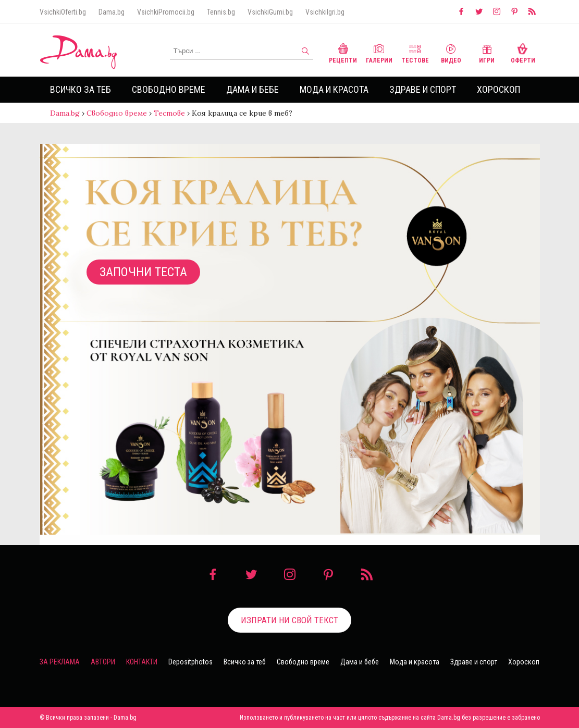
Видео (451, 52)
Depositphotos (190, 662)
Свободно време (169, 89)
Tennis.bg (221, 12)
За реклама (60, 662)
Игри (487, 52)
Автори (103, 662)
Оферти (523, 52)
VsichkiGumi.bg (270, 12)
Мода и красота (334, 89)
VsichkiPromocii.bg (166, 12)
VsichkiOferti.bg (63, 12)
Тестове (415, 52)
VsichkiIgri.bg (325, 12)
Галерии (379, 52)
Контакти (142, 662)
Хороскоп (498, 89)
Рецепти (343, 52)
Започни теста (143, 272)
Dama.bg (112, 12)
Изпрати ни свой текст (289, 620)
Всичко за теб (81, 89)
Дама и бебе (252, 89)
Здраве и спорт (423, 89)
